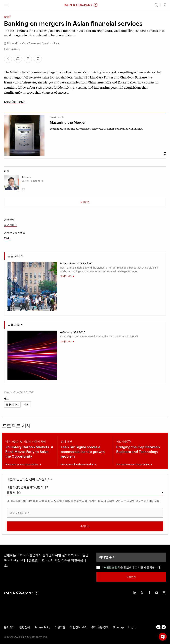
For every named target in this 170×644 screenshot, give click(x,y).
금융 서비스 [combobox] (14, 492)
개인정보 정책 (112, 567)
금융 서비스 (11, 225)
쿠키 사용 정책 (100, 627)
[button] (6, 5)
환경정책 (25, 627)
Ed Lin (26, 177)
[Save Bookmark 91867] (165, 154)
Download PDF (15, 101)
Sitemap (118, 627)
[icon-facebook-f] (149, 592)
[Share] (8, 59)
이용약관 (60, 627)
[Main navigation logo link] (81, 5)
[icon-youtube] (157, 592)
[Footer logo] (161, 627)
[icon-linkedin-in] (135, 592)
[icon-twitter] (142, 592)
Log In (132, 627)
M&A (7, 238)
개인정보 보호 (78, 627)
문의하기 (85, 202)
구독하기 (131, 577)
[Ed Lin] (11, 183)
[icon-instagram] (164, 592)
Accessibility (42, 627)
